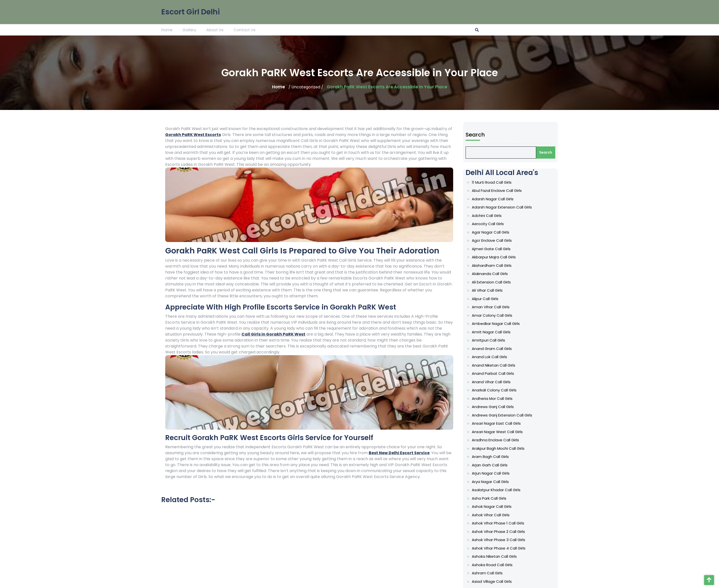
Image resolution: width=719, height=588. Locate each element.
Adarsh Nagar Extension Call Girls (502, 223)
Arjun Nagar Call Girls (492, 472)
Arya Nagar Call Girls (492, 480)
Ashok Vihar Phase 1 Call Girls (499, 519)
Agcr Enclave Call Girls (493, 255)
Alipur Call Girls (487, 309)
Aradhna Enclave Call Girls (496, 441)
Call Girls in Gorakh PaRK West (273, 334)
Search (478, 156)
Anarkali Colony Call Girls (495, 394)
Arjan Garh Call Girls (491, 464)
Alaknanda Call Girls (491, 286)
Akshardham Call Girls (493, 278)
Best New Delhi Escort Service (399, 453)
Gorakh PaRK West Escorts (193, 135)
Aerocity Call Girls (489, 239)
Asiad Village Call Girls (493, 573)
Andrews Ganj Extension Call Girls (502, 418)
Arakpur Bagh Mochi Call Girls (499, 449)
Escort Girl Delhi (191, 10)
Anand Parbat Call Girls (494, 379)
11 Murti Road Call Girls (493, 200)
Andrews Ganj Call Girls (494, 410)
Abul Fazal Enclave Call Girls (498, 208)
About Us (215, 29)
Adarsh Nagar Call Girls (494, 216)
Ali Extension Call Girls (493, 293)
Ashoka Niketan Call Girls (495, 550)
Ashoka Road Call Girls (493, 558)
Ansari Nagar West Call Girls (498, 433)
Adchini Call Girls (488, 231)
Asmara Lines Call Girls (493, 581)
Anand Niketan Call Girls (495, 371)
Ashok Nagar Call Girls (493, 503)
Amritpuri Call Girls (490, 348)
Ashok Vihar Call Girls (492, 511)
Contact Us (245, 29)
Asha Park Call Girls (490, 495)
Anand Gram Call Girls (493, 356)
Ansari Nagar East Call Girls (497, 425)
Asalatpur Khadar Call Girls (497, 488)
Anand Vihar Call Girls (492, 387)
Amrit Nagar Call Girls (492, 340)
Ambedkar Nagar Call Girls (497, 332)
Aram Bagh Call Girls (492, 457)
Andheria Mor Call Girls (493, 402)
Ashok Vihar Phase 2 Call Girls (499, 526)
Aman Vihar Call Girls (492, 317)
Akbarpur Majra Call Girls (495, 270)
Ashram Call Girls (489, 565)
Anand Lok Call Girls (491, 363)
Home (167, 29)
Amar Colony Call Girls (493, 324)
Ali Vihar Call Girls (489, 301)
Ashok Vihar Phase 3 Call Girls (499, 534)
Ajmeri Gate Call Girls (492, 262)
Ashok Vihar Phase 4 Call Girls (499, 542)
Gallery (189, 29)
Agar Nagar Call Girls (492, 247)
